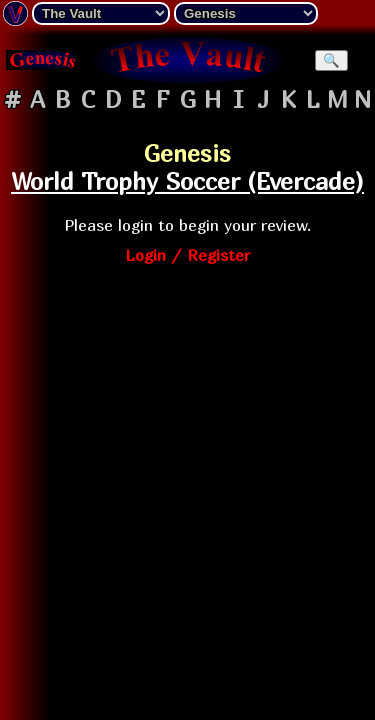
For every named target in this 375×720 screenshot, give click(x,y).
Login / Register (187, 255)
